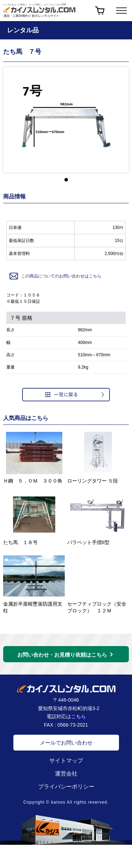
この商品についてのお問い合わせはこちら (55, 276)
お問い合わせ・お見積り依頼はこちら (62, 655)
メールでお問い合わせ (66, 743)
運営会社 (66, 774)
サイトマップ (66, 761)
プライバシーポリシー (66, 787)
